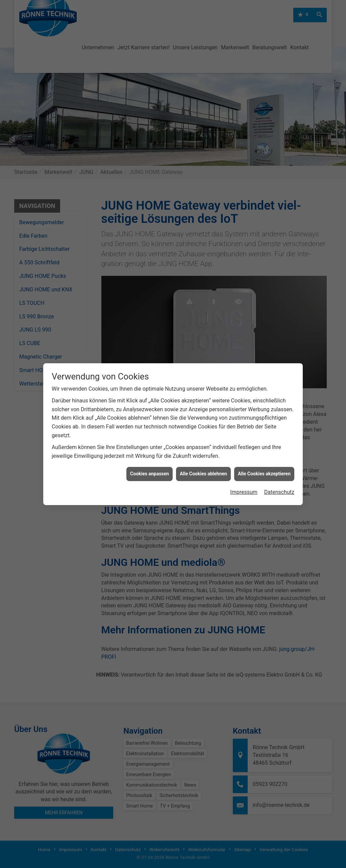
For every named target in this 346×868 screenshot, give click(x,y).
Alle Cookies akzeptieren (264, 462)
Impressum (244, 480)
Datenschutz (279, 480)
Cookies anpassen (150, 462)
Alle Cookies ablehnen (203, 462)
